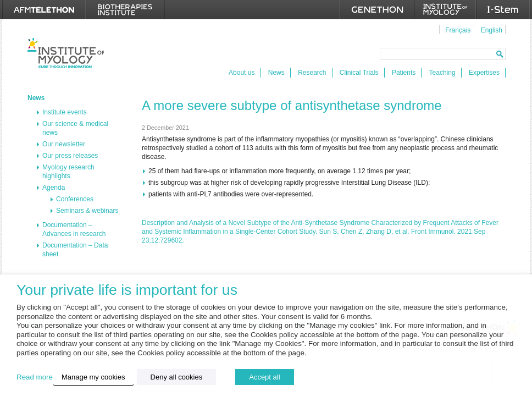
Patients (404, 73)
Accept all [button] (264, 377)
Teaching (442, 73)
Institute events (65, 112)
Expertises (484, 73)
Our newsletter (64, 144)
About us (242, 73)
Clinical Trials (359, 73)
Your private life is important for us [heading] (127, 290)
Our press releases (70, 156)
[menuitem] (456, 30)
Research (312, 73)
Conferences (75, 199)
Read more (35, 377)
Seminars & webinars (87, 211)
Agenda (54, 188)
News (276, 73)
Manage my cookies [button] (93, 377)
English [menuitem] (492, 30)
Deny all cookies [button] (177, 377)
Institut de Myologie (66, 53)
